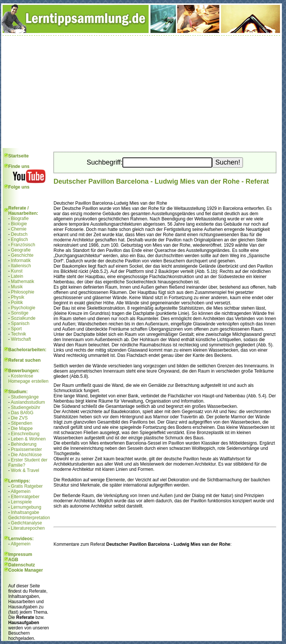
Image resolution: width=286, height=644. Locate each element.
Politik (17, 303)
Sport (16, 329)
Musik (17, 287)
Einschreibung (25, 434)
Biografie (20, 219)
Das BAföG (22, 413)
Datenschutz (22, 565)
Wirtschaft (21, 339)
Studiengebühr (25, 407)
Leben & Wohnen (28, 439)
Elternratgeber (25, 497)
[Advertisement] (142, 92)
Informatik (21, 261)
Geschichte (22, 255)
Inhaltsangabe (25, 512)
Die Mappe (22, 428)
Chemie (19, 229)
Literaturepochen (28, 528)
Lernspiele (21, 502)
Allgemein (21, 491)
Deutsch (19, 234)
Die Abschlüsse (26, 455)
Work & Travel (25, 470)
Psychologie (23, 308)
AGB (13, 560)
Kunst (17, 271)
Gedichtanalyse (26, 523)
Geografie (21, 250)
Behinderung (24, 444)
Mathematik (22, 282)
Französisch (23, 245)
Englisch (19, 240)
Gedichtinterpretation (29, 518)
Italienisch (21, 266)
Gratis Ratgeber (27, 486)
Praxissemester (26, 449)
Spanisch (20, 323)
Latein (17, 276)
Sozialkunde (23, 318)
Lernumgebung (26, 507)
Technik (19, 334)
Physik (17, 297)
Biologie (19, 224)
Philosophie (22, 292)
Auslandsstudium (28, 402)
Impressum (20, 554)
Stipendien (22, 423)
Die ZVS (19, 418)
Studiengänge (25, 397)
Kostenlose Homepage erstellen (28, 379)
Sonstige (20, 313)
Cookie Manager (26, 570)
